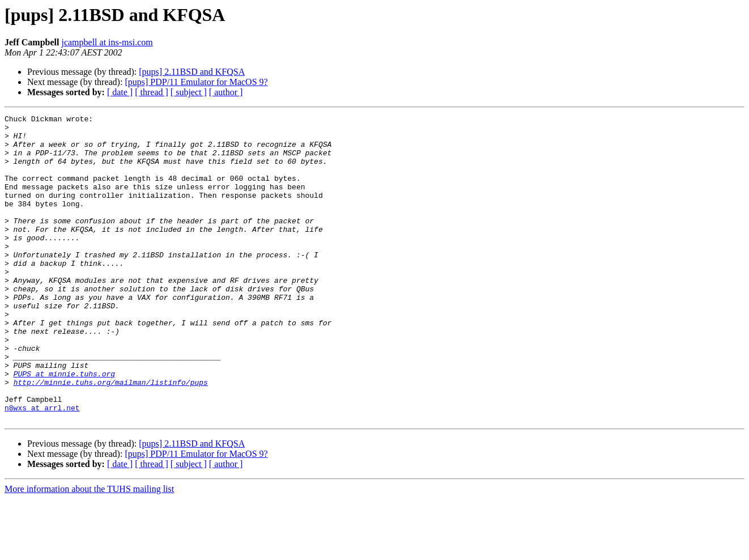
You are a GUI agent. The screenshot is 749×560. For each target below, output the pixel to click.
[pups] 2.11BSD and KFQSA (192, 72)
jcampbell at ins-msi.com (107, 42)
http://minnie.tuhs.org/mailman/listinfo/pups (111, 436)
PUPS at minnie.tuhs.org (64, 426)
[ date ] (120, 92)
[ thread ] (152, 92)
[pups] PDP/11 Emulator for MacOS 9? (196, 82)
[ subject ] (189, 92)
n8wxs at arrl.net (42, 467)
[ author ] (226, 92)
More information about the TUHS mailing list (89, 550)
